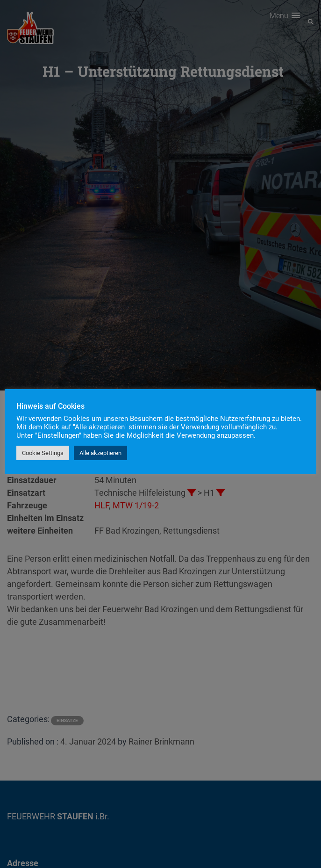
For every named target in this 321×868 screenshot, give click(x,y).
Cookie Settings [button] (43, 453)
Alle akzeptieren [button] (100, 453)
